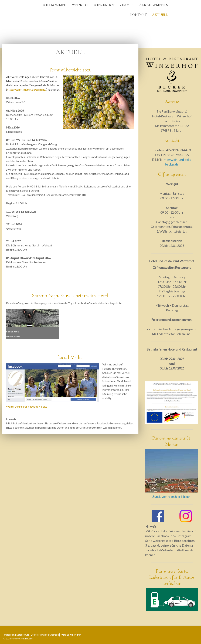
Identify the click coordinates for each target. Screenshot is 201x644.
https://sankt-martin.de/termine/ (27, 89)
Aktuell (160, 15)
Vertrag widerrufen (71, 635)
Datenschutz (23, 635)
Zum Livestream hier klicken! (172, 497)
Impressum (9, 635)
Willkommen (55, 5)
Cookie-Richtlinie (39, 635)
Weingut (80, 5)
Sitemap (54, 635)
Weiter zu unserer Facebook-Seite (27, 406)
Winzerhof (104, 5)
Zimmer (127, 5)
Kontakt (139, 15)
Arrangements (153, 5)
